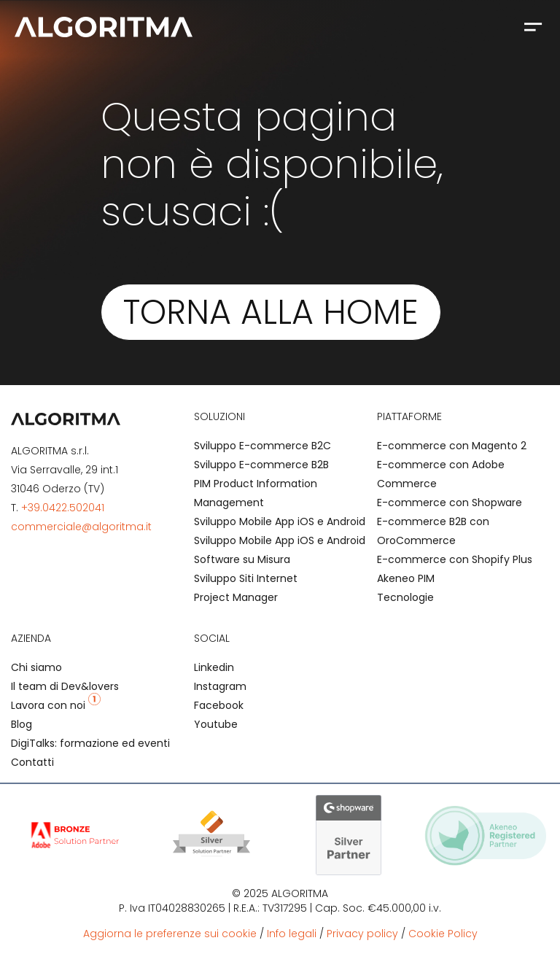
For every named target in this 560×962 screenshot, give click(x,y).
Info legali (292, 934)
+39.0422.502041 (63, 508)
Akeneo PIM (406, 578)
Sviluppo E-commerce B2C (262, 446)
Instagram (220, 686)
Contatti (32, 762)
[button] (533, 26)
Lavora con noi (56, 705)
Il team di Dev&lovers (65, 686)
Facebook (219, 705)
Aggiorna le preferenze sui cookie (170, 934)
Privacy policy (362, 934)
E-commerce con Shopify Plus (455, 559)
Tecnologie (405, 597)
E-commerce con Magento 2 (452, 446)
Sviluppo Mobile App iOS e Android (280, 521)
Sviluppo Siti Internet (246, 578)
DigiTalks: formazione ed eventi (90, 743)
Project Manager (236, 597)
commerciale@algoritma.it (81, 527)
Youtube (216, 724)
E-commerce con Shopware (450, 503)
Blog (22, 724)
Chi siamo (36, 667)
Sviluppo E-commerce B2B (261, 465)
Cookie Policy (443, 934)
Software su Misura (242, 559)
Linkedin (214, 667)
